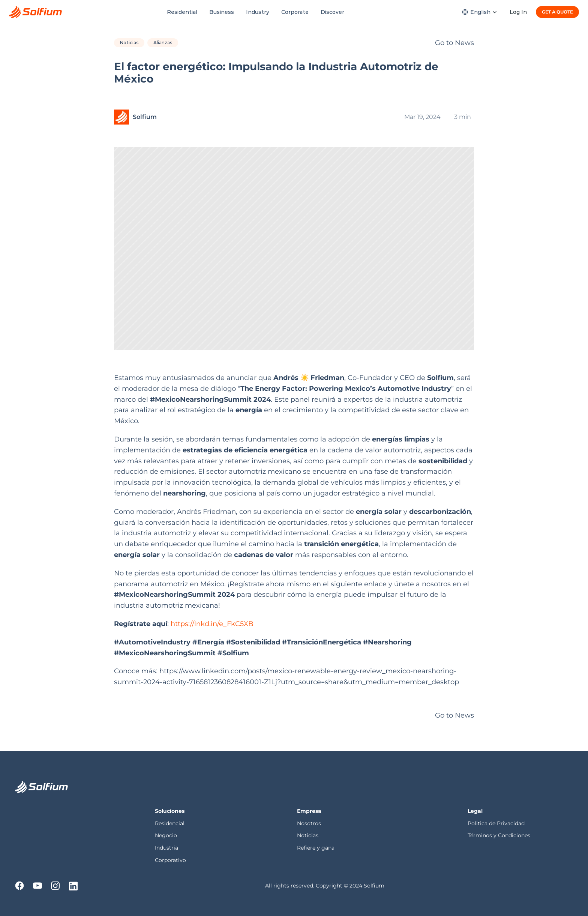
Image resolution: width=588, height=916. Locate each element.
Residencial (170, 823)
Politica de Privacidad (497, 823)
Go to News (454, 43)
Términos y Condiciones (499, 835)
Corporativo (170, 860)
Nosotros (310, 823)
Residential (182, 12)
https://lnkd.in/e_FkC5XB (211, 624)
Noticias (308, 835)
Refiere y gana (316, 848)
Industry (258, 12)
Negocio (166, 835)
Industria (166, 848)
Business (222, 12)
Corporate (295, 12)
